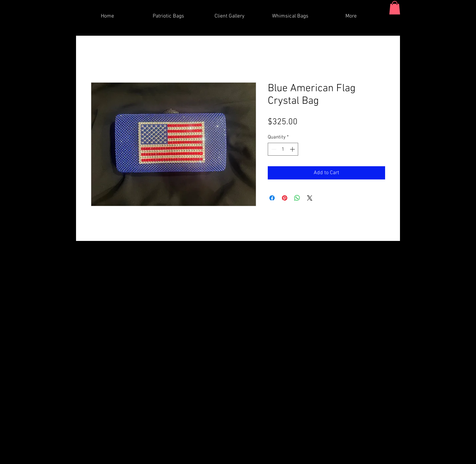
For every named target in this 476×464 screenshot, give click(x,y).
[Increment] (293, 149)
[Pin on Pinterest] (285, 198)
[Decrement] (273, 149)
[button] (395, 8)
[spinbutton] (283, 149)
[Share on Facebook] (272, 198)
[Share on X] (310, 198)
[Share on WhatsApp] (297, 198)
